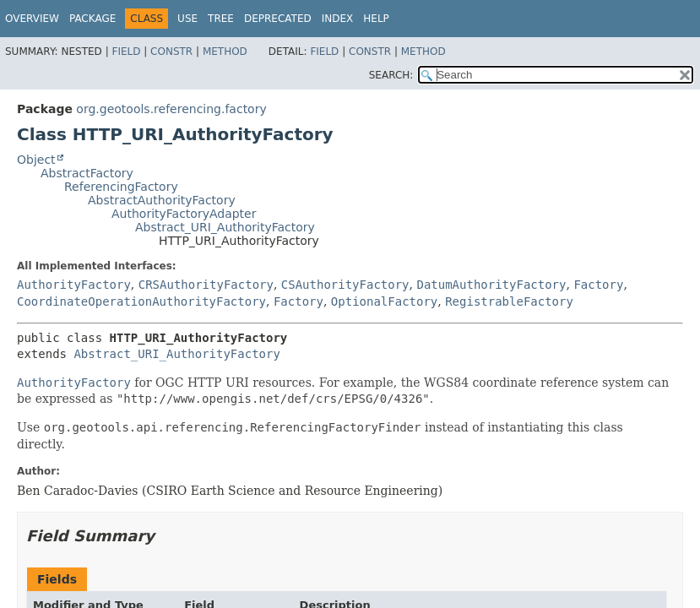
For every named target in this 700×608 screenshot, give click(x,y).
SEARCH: (391, 75)
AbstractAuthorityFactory (162, 200)
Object (36, 160)
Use (187, 19)
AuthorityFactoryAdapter (184, 214)
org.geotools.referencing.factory (171, 109)
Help (376, 19)
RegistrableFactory (509, 301)
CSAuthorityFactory (345, 285)
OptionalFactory (384, 301)
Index (338, 19)
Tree (221, 19)
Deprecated (278, 19)
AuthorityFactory (74, 285)
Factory (598, 285)
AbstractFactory (87, 173)
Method (225, 52)
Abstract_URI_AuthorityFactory (225, 227)
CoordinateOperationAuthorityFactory (141, 301)
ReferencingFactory (121, 187)
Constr (171, 52)
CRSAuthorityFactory (206, 285)
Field (126, 52)
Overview (32, 19)
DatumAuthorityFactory (491, 285)
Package (92, 19)
